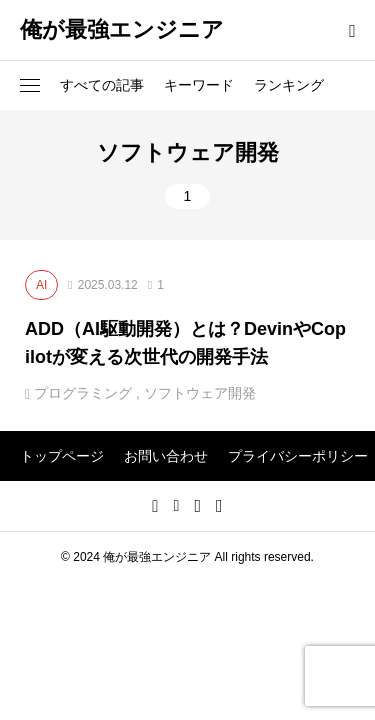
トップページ (62, 456)
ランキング (289, 85)
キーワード (199, 85)
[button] (30, 86)
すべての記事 (102, 85)
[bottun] (352, 30)
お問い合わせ (166, 456)
